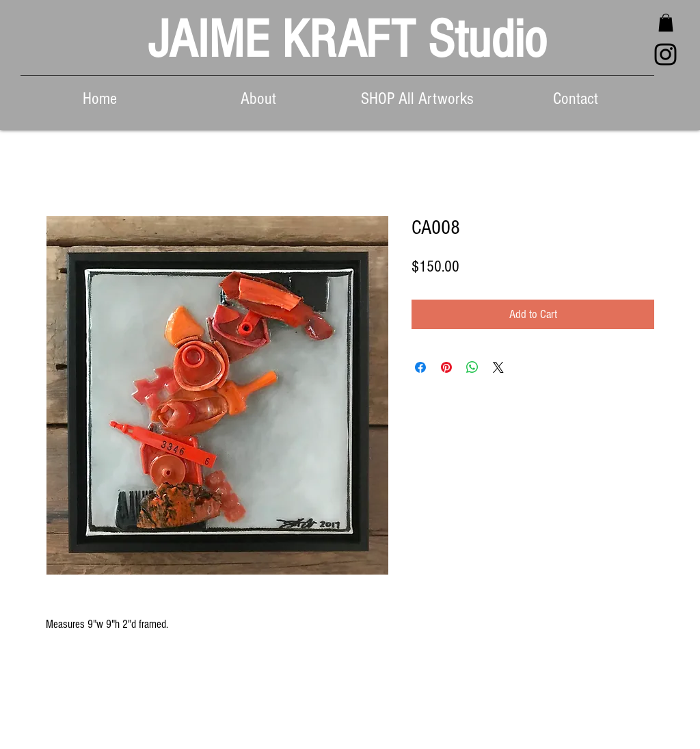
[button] (666, 23)
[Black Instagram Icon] (665, 54)
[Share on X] (498, 367)
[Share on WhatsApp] (472, 367)
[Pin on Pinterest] (446, 367)
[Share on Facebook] (420, 367)
